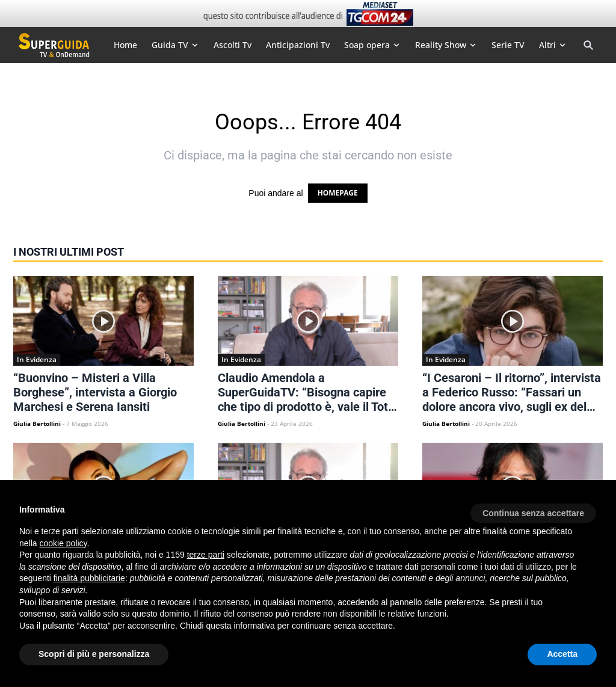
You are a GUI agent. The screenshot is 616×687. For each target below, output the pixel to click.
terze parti (206, 555)
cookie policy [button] (63, 543)
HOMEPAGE (338, 193)
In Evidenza (37, 359)
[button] (533, 509)
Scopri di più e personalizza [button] (94, 654)
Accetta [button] (562, 654)
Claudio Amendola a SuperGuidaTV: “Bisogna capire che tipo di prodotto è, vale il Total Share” (308, 392)
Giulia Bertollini (37, 424)
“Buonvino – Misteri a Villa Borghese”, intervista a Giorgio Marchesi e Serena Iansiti (95, 392)
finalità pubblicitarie (89, 578)
